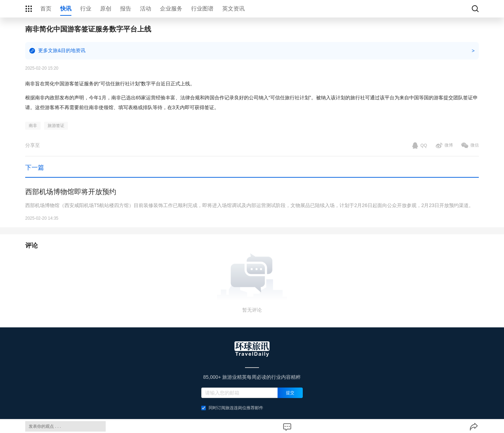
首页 (46, 9)
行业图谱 (202, 9)
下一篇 (35, 168)
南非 (33, 126)
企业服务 (171, 9)
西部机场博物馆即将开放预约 (71, 192)
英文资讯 (233, 9)
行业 (86, 9)
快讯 (66, 9)
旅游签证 (56, 126)
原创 (106, 9)
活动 (146, 9)
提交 (290, 393)
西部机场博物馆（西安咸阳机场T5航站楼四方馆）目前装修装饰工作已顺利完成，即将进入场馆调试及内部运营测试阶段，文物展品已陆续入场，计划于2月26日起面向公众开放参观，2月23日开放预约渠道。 (249, 205)
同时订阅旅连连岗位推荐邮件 (232, 408)
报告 (126, 9)
